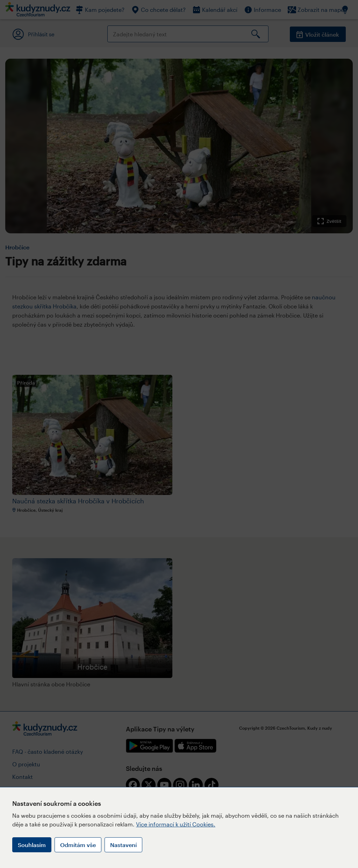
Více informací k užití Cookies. (176, 824)
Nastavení (123, 845)
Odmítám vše (78, 845)
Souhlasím (32, 845)
